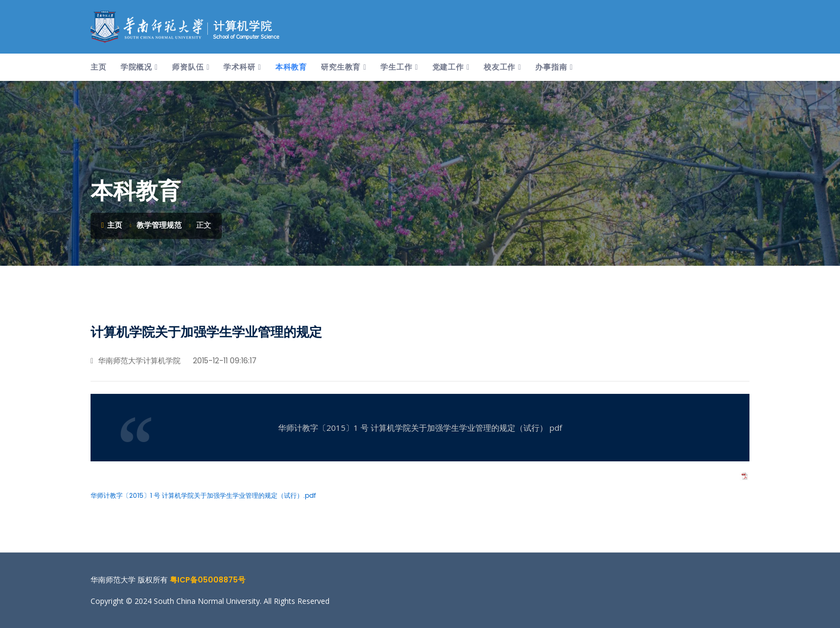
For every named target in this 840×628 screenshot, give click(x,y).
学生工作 (396, 67)
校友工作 (500, 67)
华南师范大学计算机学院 (136, 361)
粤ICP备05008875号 (208, 580)
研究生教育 (341, 67)
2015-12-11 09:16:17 (224, 361)
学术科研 (239, 67)
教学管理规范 (159, 225)
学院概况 (136, 67)
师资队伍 (188, 67)
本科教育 (291, 67)
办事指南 (551, 67)
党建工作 (448, 67)
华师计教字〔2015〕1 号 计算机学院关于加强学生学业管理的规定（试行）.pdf (203, 495)
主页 (99, 67)
